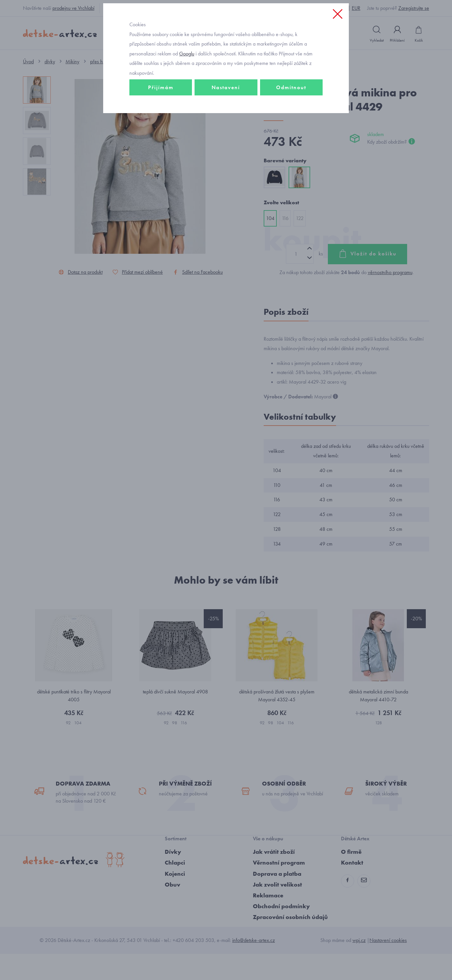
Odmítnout (291, 133)
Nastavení (226, 133)
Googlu (187, 100)
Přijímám (161, 133)
